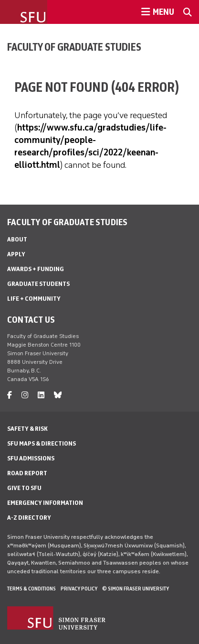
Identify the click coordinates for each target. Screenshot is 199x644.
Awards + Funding (36, 269)
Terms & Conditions (31, 589)
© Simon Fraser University (136, 589)
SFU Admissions (31, 458)
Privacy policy (79, 589)
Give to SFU (24, 488)
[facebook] (10, 395)
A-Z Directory (29, 518)
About (17, 239)
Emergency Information (45, 503)
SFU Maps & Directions (42, 443)
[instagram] (25, 395)
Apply (16, 254)
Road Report (27, 473)
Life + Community (34, 299)
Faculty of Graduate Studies (74, 47)
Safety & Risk (27, 429)
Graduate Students (38, 284)
